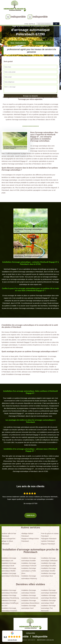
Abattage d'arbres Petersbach (27, 535)
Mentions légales (46, 640)
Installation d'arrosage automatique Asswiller (29, 559)
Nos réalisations (18, 43)
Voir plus (30, 515)
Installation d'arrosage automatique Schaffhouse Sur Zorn (10, 603)
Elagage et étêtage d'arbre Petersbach (30, 540)
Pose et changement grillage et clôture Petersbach (8, 541)
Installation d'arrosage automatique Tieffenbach (49, 559)
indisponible (18, 17)
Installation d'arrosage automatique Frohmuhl (29, 564)
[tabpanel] (30, 273)
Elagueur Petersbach (48, 544)
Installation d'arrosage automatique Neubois (29, 592)
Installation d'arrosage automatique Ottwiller (9, 570)
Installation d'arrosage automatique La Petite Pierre (29, 571)
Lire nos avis (12, 640)
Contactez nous (43, 43)
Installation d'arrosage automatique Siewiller (48, 570)
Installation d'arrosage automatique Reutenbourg (10, 597)
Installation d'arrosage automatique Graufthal (48, 564)
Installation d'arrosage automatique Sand (29, 607)
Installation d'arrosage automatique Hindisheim (49, 592)
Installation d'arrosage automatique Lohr (9, 559)
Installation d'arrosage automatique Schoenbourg (10, 575)
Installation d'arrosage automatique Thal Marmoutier (48, 608)
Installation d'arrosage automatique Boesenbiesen (30, 602)
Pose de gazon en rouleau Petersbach (50, 535)
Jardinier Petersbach (48, 541)
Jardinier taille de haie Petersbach (9, 535)
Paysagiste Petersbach (49, 539)
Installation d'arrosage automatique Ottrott (48, 602)
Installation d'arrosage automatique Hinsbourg (29, 577)
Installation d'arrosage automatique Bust (48, 575)
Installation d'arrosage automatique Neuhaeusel (30, 597)
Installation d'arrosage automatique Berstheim (49, 597)
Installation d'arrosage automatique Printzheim (9, 609)
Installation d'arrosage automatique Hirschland (9, 592)
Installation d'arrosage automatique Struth (9, 564)
